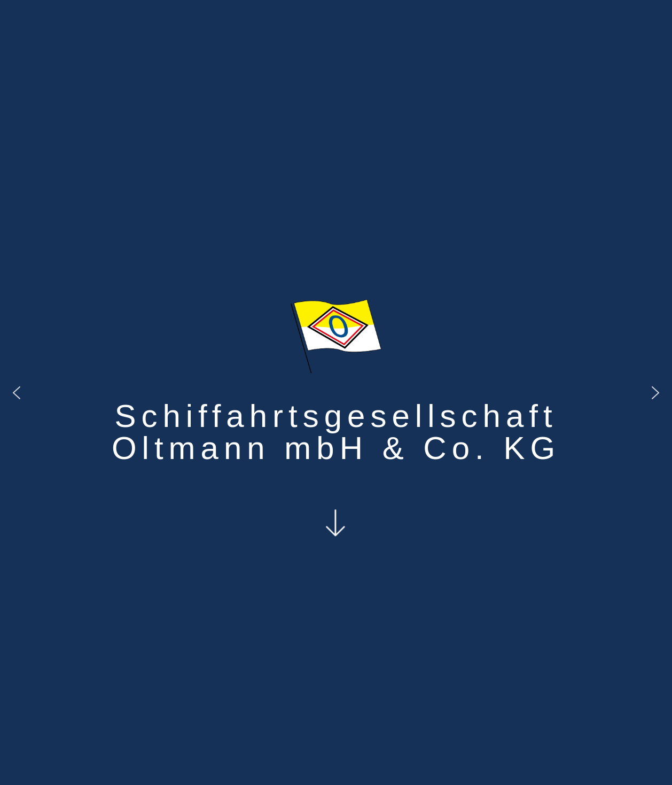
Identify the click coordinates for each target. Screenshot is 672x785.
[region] (336, 393)
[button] (17, 393)
